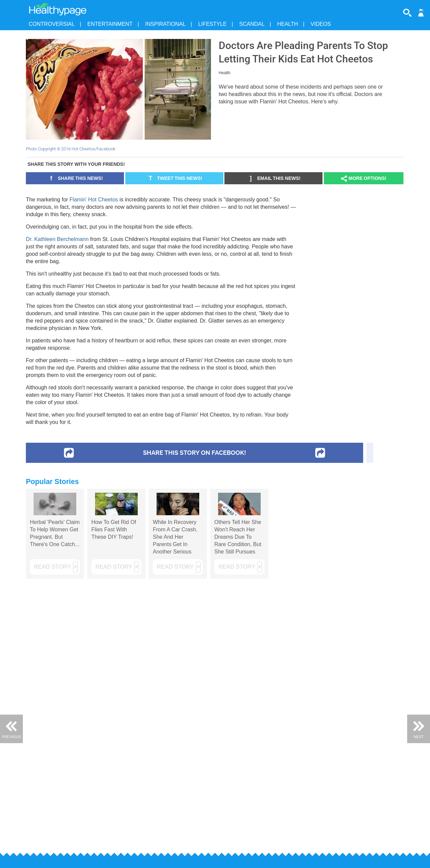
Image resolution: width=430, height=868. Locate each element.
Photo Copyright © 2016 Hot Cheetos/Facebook (71, 149)
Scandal (252, 24)
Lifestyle (212, 24)
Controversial (52, 24)
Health (288, 24)
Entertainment (110, 24)
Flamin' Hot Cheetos (94, 200)
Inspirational (165, 24)
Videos (321, 24)
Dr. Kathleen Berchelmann (57, 239)
